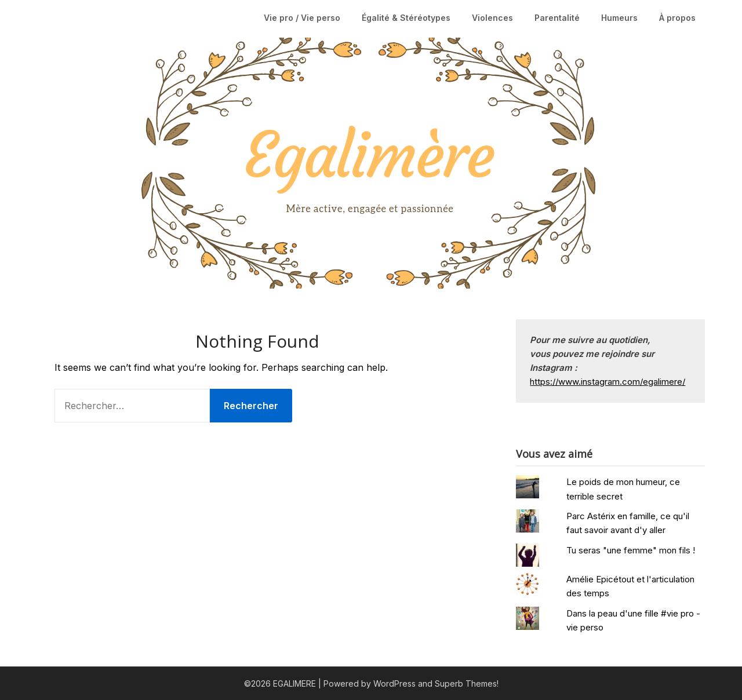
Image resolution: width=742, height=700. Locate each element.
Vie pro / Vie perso (302, 18)
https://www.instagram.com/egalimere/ (608, 382)
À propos (677, 18)
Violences (492, 18)
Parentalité (557, 18)
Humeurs (619, 18)
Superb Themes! (467, 683)
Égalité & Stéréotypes (406, 18)
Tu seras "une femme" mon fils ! (631, 550)
